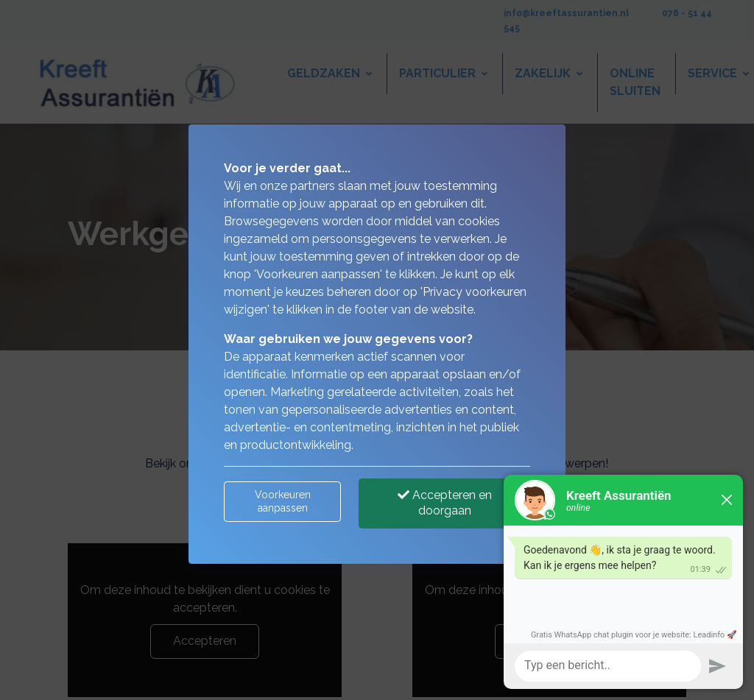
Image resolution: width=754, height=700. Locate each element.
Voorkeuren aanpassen (283, 501)
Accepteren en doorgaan (445, 503)
